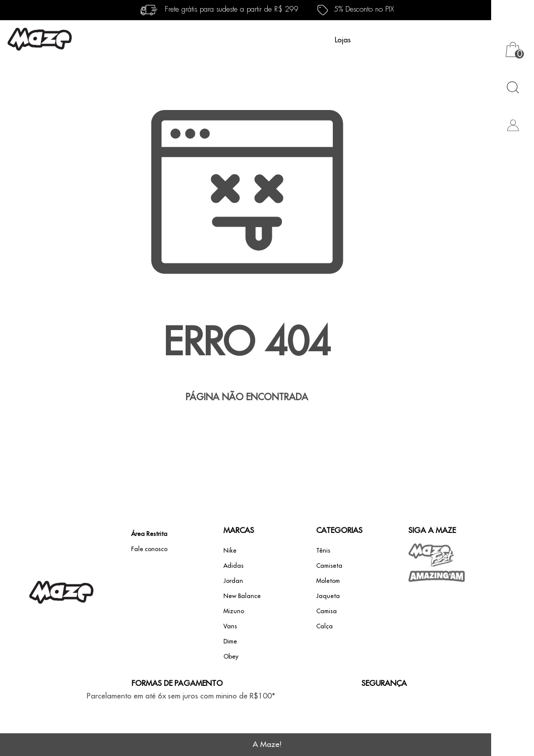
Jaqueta (328, 596)
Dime (230, 641)
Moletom (328, 581)
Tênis (323, 551)
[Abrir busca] (513, 87)
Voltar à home (247, 430)
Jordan (233, 581)
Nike (230, 551)
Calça (324, 626)
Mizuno (234, 611)
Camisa (327, 611)
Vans (230, 626)
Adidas (233, 566)
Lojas (343, 40)
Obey (231, 657)
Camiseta (329, 566)
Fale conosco (149, 549)
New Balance (242, 596)
